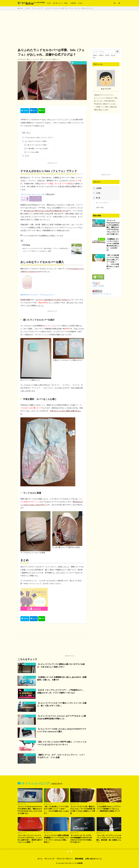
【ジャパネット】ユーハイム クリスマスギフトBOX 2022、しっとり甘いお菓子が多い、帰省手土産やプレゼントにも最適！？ (30, 839)
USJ (94, 58)
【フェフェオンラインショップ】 (33, 194)
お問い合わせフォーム (93, 859)
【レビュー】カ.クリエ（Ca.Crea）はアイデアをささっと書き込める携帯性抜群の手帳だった (62, 717)
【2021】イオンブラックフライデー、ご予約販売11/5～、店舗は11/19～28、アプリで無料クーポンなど (61, 691)
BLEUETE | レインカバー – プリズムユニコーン (37, 295)
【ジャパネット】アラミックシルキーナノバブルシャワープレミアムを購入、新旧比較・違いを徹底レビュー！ (109, 839)
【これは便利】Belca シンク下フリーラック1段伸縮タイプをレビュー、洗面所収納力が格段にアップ (109, 809)
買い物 (27, 8)
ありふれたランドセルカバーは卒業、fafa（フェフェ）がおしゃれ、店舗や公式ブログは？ (69, 8)
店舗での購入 (100, 207)
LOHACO (101, 55)
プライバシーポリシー (65, 859)
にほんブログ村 (98, 286)
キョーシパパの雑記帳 (76, 863)
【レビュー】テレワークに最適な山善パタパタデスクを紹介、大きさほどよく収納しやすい (61, 665)
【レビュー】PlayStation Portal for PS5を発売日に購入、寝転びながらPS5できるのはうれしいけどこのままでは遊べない (113, 227)
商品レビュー (56, 59)
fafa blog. (26, 245)
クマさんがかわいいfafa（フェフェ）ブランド (38, 138)
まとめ (25, 156)
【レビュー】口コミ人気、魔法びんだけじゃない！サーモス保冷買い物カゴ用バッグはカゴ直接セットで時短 (83, 810)
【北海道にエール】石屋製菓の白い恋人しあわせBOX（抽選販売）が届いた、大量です (62, 678)
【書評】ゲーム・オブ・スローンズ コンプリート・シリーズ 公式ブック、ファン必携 (61, 756)
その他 (80, 3)
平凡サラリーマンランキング (102, 294)
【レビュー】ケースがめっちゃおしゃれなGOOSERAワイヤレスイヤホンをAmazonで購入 (62, 730)
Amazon (95, 55)
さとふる (113, 55)
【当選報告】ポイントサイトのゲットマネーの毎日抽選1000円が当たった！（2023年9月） (113, 245)
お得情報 (73, 3)
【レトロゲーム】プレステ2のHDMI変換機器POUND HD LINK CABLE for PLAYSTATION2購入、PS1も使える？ (82, 839)
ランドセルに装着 (31, 152)
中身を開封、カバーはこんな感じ (36, 148)
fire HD (107, 55)
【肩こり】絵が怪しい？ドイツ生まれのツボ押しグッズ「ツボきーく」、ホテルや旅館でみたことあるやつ (113, 262)
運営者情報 (79, 859)
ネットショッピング (37, 8)
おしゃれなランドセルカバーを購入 (34, 141)
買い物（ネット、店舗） (61, 3)
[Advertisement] (70, 29)
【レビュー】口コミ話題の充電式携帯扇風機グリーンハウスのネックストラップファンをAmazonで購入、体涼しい (56, 839)
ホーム (40, 859)
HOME (49, 3)
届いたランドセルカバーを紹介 (35, 145)
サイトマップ (49, 859)
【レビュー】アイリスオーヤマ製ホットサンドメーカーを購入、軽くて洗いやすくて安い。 (62, 704)
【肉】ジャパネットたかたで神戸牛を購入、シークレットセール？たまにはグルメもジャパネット (62, 743)
